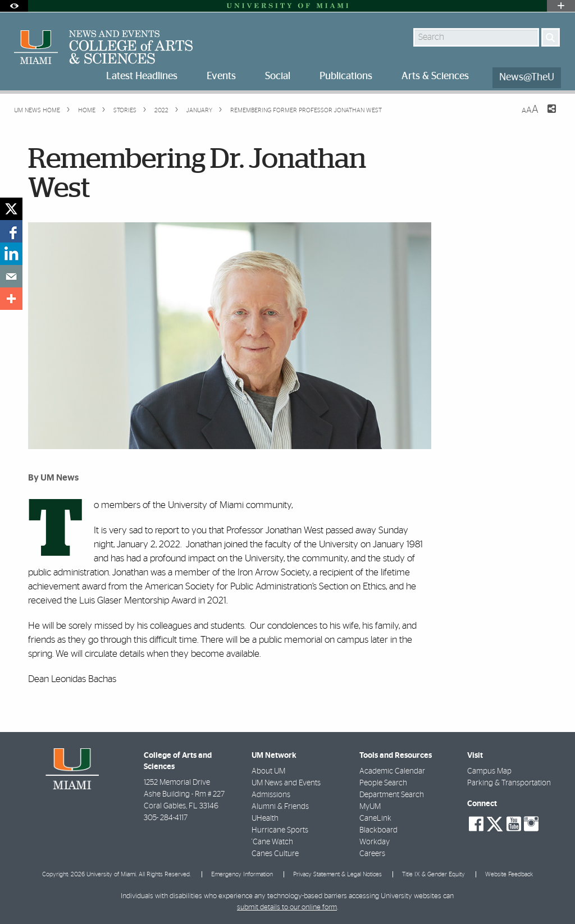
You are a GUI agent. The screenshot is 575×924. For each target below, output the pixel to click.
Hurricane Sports (280, 830)
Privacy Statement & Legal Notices (337, 874)
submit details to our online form (287, 907)
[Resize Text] (530, 110)
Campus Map (489, 771)
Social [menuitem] (278, 76)
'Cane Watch (272, 842)
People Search (383, 783)
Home (86, 110)
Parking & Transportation (509, 783)
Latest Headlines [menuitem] (142, 76)
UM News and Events (286, 783)
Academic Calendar (392, 771)
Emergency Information (242, 874)
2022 (161, 110)
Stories (124, 110)
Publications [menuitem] (346, 76)
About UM (268, 771)
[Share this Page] (545, 116)
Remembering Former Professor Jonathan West (306, 110)
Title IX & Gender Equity (433, 874)
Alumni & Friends (280, 807)
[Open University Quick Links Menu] (561, 6)
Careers (372, 854)
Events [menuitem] (221, 76)
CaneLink (375, 818)
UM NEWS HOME (37, 110)
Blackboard (378, 830)
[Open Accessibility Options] (14, 6)
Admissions (271, 795)
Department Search (392, 795)
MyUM (370, 807)
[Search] (551, 37)
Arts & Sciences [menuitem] (435, 76)
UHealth (265, 818)
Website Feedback (509, 874)
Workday (375, 842)
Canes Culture (275, 854)
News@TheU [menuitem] (527, 77)
